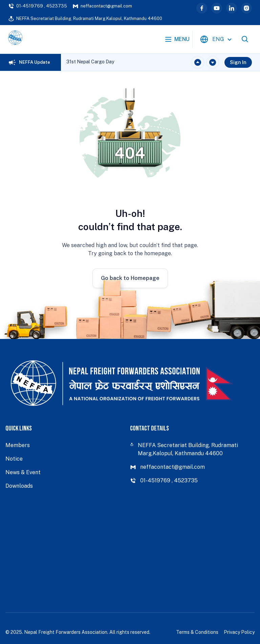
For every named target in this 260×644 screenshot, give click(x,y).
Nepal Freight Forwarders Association (66, 632)
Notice (14, 459)
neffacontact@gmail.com (102, 6)
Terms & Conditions (197, 632)
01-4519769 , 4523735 (38, 6)
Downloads (19, 486)
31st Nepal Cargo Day (90, 62)
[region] (90, 62)
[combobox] (217, 39)
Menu (177, 39)
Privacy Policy (239, 632)
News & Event (23, 472)
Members (18, 445)
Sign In (238, 62)
